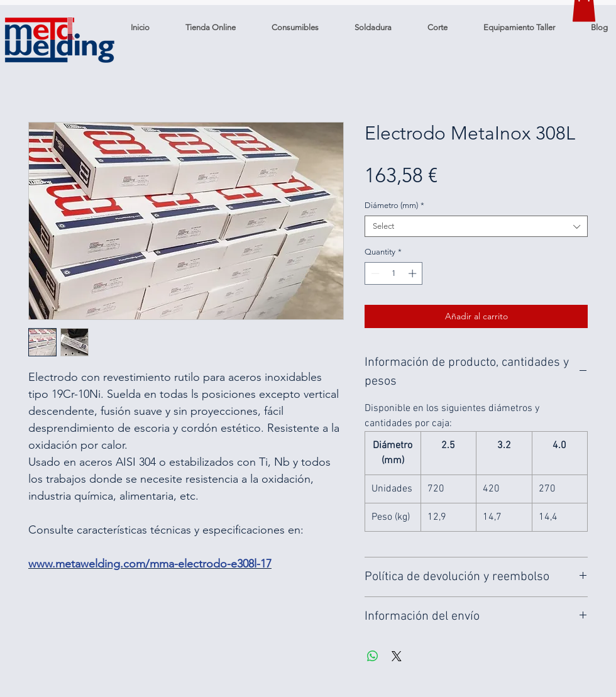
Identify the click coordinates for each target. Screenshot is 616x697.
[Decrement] (374, 273)
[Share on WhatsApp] (373, 656)
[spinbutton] (394, 273)
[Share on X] (397, 656)
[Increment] (414, 273)
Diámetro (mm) (394, 205)
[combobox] (476, 226)
